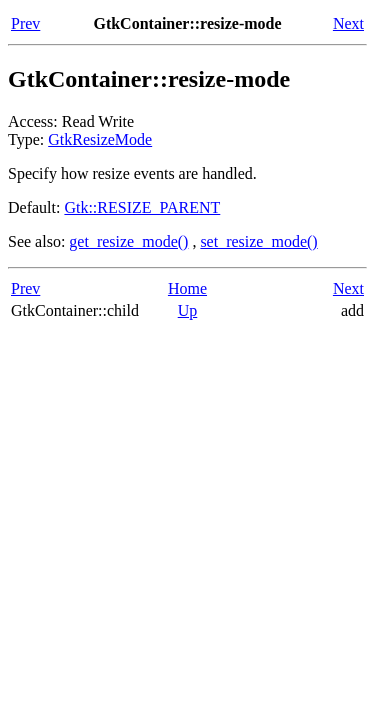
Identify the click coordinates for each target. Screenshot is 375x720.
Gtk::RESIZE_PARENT (142, 207)
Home (187, 288)
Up (188, 310)
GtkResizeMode (100, 139)
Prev (25, 23)
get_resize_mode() (128, 241)
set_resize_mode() (258, 241)
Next (348, 23)
